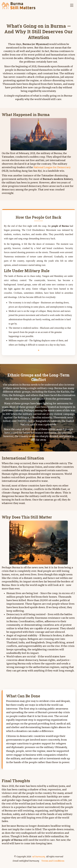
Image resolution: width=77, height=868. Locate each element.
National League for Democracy (52, 167)
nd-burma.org (39, 857)
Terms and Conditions (53, 861)
